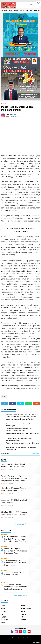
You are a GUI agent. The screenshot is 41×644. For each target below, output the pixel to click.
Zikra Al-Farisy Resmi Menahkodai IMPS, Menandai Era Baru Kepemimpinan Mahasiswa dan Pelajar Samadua (16, 589)
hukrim (16, 11)
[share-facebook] (13, 404)
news (6, 11)
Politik (20, 638)
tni (27, 11)
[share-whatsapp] (28, 404)
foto (3, 614)
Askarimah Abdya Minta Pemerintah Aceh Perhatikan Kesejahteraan (15, 563)
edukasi (23, 606)
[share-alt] (5, 404)
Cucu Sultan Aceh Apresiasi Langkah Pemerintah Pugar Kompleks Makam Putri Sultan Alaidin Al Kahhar (16, 540)
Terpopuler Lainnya (21, 596)
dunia (3, 606)
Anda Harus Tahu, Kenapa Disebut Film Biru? (14, 574)
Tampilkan (36, 454)
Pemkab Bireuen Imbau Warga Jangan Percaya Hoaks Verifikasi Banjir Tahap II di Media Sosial (14, 478)
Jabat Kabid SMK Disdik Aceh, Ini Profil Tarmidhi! (14, 501)
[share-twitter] (20, 404)
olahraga (5, 620)
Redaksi (25, 638)
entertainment (26, 608)
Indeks (31, 638)
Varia (10, 638)
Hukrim (14, 638)
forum (23, 611)
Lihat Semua (21, 525)
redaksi (23, 620)
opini (31, 11)
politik (22, 11)
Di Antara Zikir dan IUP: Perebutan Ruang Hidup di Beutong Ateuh (14, 513)
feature (4, 611)
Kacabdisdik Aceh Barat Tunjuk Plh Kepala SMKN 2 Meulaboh (13, 465)
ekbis (35, 11)
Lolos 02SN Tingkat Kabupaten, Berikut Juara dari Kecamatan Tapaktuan (16, 551)
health (23, 614)
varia (11, 11)
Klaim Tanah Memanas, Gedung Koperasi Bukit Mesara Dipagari (14, 489)
